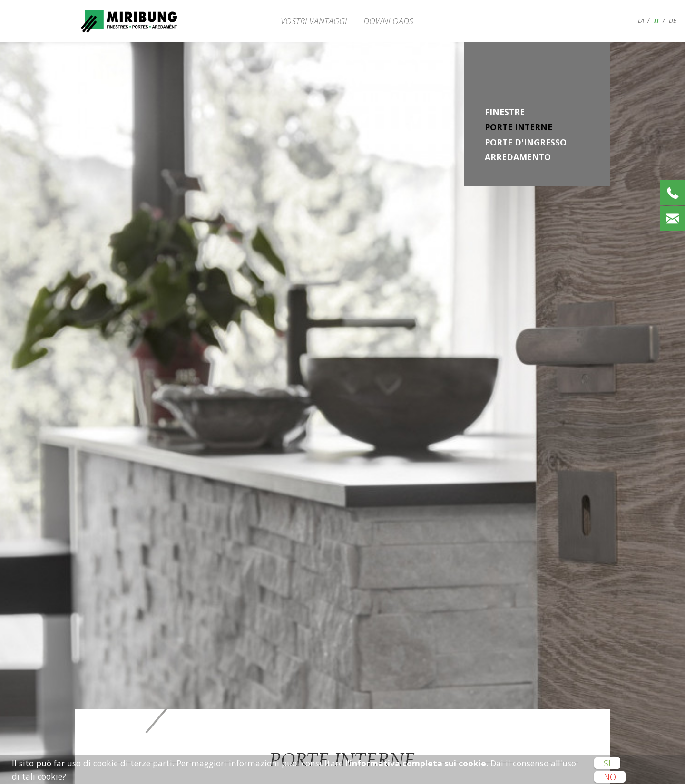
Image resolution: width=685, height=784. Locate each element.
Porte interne (519, 127)
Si (607, 763)
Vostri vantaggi (314, 21)
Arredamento (518, 157)
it (657, 20)
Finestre (505, 112)
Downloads (388, 21)
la (641, 20)
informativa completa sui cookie (418, 763)
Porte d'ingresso (526, 142)
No (610, 777)
